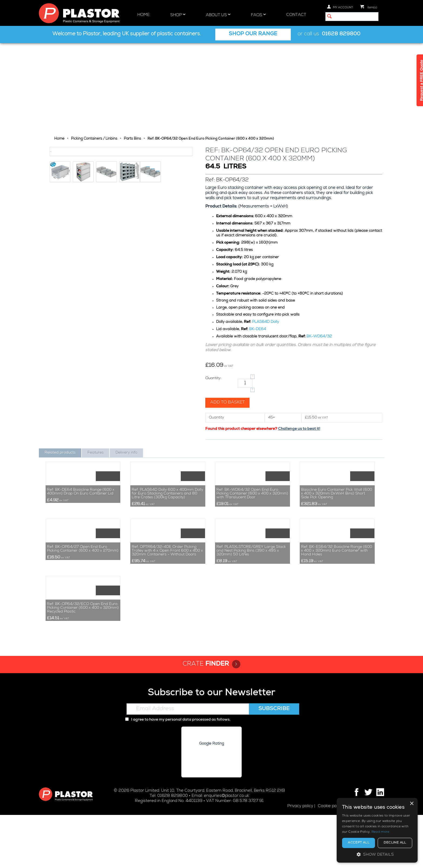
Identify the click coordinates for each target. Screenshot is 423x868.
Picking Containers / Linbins (94, 50)
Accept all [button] (359, 843)
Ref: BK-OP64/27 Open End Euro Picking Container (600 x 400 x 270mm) (83, 555)
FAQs (258, 15)
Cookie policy (330, 859)
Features (95, 364)
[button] (377, 854)
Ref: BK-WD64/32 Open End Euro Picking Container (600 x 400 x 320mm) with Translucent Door (252, 452)
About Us (218, 15)
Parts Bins (132, 50)
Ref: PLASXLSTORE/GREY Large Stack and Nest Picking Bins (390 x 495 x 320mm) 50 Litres (251, 556)
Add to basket (228, 313)
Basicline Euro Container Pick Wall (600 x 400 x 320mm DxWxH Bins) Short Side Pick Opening (337, 452)
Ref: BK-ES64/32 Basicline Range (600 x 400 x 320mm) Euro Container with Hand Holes (337, 556)
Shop (178, 15)
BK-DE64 (258, 240)
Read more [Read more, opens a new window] (381, 832)
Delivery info (126, 364)
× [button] (412, 804)
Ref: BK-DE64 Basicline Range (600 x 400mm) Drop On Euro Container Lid (81, 450)
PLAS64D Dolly (266, 233)
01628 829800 (341, 34)
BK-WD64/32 (320, 247)
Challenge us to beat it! (300, 340)
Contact (296, 15)
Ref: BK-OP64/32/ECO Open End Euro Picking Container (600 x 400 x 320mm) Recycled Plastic (83, 661)
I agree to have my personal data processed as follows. (178, 773)
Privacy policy (300, 859)
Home (144, 15)
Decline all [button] (395, 843)
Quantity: (214, 289)
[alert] (377, 830)
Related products (60, 364)
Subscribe (274, 762)
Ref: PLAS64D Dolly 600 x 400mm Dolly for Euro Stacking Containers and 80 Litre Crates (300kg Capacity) (167, 452)
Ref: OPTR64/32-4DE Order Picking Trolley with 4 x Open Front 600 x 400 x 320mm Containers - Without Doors (167, 556)
